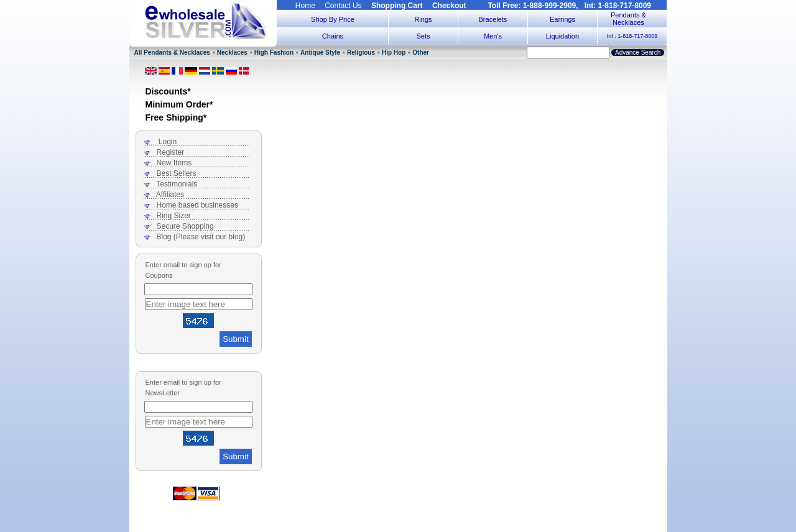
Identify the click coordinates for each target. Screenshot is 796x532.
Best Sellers (177, 173)
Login (168, 142)
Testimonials (177, 184)
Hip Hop (394, 53)
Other (421, 53)
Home (305, 6)
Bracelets (493, 19)
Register (171, 152)
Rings (423, 19)
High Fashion (274, 53)
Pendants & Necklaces (628, 19)
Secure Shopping (185, 226)
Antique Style (320, 53)
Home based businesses (197, 205)
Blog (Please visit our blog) (201, 237)
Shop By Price (333, 19)
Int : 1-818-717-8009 (632, 36)
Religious (361, 53)
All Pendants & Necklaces (172, 53)
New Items (174, 163)
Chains (333, 36)
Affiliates (170, 195)
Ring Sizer (174, 216)
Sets (423, 36)
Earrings (562, 19)
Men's (493, 36)
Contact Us (343, 6)
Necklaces (232, 53)
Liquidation (562, 36)
